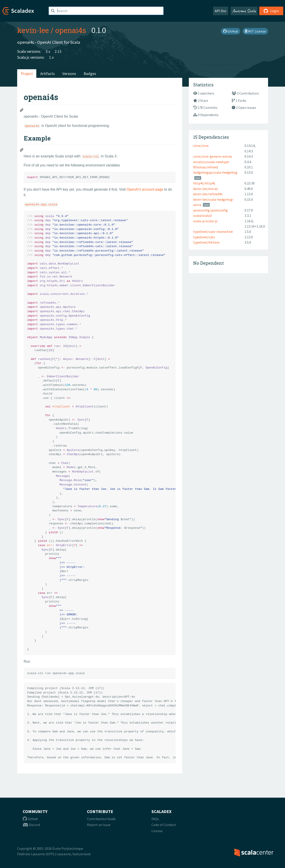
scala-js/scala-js (205, 221)
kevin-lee (33, 30)
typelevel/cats (204, 237)
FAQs (155, 819)
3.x (48, 51)
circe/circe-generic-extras (213, 156)
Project (27, 74)
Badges (90, 74)
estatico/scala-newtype (211, 162)
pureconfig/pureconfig (211, 210)
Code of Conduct (164, 825)
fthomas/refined (206, 167)
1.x (51, 57)
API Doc (221, 11)
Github (30, 819)
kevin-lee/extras (206, 189)
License (157, 831)
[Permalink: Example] (22, 151)
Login (271, 11)
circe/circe (201, 146)
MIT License (255, 31)
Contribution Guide (101, 819)
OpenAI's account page (145, 189)
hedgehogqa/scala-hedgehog (215, 172)
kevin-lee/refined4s (208, 194)
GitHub (231, 31)
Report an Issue (99, 825)
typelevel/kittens (206, 242)
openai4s (71, 30)
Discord (31, 825)
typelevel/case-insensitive (213, 232)
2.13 (58, 51)
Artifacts (48, 74)
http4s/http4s (204, 183)
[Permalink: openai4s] (22, 111)
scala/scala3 (202, 215)
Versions (69, 74)
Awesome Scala (244, 11)
